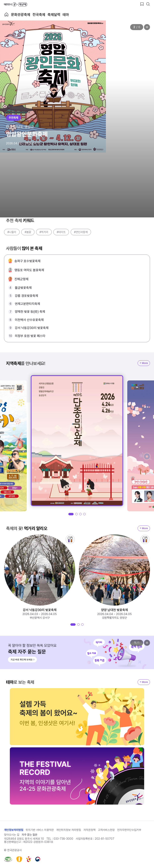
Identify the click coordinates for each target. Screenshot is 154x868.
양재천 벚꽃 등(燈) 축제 (30, 312)
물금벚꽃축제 (23, 288)
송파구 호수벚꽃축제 (27, 261)
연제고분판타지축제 (27, 304)
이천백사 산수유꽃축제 (29, 320)
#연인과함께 (81, 232)
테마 (66, 15)
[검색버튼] (148, 4)
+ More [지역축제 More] (144, 363)
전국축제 (39, 15)
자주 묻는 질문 (29, 835)
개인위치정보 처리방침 (69, 830)
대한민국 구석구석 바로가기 (16, 4)
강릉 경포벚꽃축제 (26, 296)
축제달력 (54, 15)
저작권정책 (89, 830)
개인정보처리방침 (14, 830)
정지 (147, 27)
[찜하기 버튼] (142, 4)
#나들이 (12, 232)
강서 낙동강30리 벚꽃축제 (32, 328)
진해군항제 (21, 279)
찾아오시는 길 (12, 835)
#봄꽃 (28, 232)
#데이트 (61, 232)
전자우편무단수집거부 (129, 830)
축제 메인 (6, 14)
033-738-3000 (63, 839)
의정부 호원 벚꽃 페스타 (30, 336)
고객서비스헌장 (106, 830)
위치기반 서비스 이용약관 (40, 830)
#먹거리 (44, 232)
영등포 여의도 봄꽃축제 (29, 270)
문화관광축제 (21, 15)
